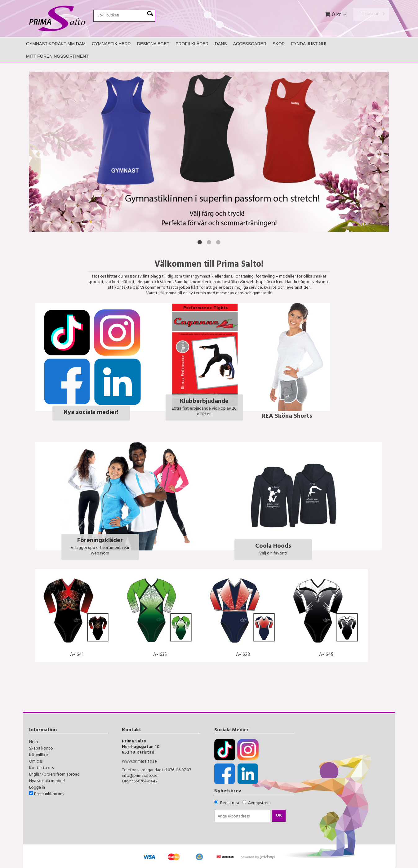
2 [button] (209, 242)
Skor (279, 44)
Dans (221, 44)
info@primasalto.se (140, 776)
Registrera (230, 803)
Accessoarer (250, 44)
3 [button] (218, 242)
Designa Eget (153, 44)
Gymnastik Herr (111, 44)
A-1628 (243, 655)
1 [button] (200, 242)
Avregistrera (259, 803)
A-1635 (160, 655)
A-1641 (77, 655)
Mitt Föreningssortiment (57, 56)
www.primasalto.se (139, 762)
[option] (209, 152)
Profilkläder (192, 44)
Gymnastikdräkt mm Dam (56, 44)
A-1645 (326, 655)
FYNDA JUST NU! (309, 44)
